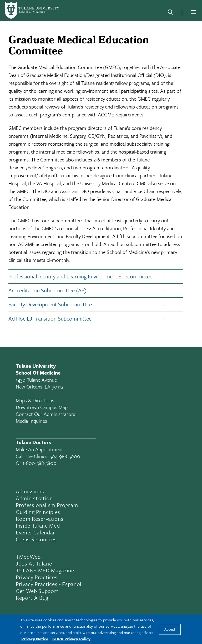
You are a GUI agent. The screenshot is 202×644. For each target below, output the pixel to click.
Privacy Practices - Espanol (49, 584)
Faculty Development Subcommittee (50, 304)
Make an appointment (39, 449)
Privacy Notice (35, 639)
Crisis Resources (36, 539)
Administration (34, 498)
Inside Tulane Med (38, 525)
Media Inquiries (31, 421)
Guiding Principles (38, 512)
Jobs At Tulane (34, 563)
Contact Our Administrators (46, 414)
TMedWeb (28, 557)
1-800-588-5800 (40, 463)
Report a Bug (32, 598)
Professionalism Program (47, 505)
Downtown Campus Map (42, 407)
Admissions (30, 491)
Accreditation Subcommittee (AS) (47, 290)
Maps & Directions (35, 400)
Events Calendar (36, 532)
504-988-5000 (65, 456)
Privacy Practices (37, 577)
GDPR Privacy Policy (71, 639)
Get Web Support (37, 591)
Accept (170, 629)
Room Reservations (40, 519)
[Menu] (194, 12)
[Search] (170, 13)
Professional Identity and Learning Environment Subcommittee (80, 276)
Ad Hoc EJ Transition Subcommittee (50, 318)
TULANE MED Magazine (45, 570)
